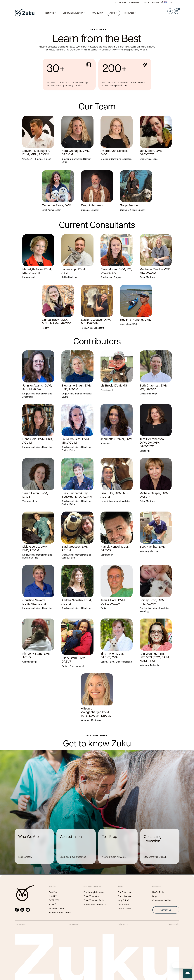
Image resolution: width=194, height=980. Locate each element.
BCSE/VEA (54, 900)
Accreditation (124, 908)
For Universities (133, 2)
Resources (129, 13)
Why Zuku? (97, 13)
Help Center (155, 2)
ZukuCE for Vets (91, 896)
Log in (170, 11)
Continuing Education (73, 13)
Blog (154, 896)
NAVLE (53, 896)
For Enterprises (121, 2)
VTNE (53, 904)
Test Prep (49, 13)
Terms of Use (20, 924)
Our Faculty (123, 904)
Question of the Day (162, 900)
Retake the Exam (57, 908)
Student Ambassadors (60, 913)
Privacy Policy (72, 924)
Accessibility (174, 924)
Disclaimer (124, 924)
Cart (177, 10)
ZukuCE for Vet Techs (94, 900)
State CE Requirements (95, 904)
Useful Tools (158, 892)
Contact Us (145, 2)
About (112, 13)
